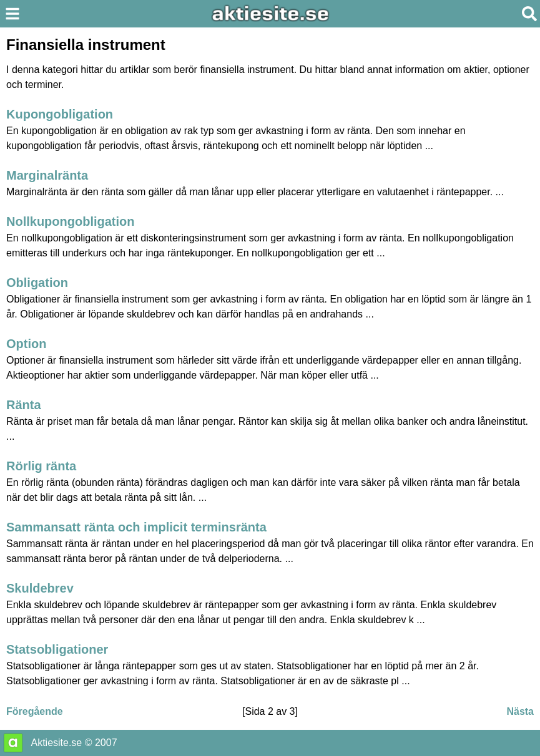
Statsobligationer (57, 649)
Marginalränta (47, 175)
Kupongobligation (60, 114)
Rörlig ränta (41, 466)
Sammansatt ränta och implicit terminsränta (136, 527)
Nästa (520, 711)
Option (26, 344)
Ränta (24, 405)
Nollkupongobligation (71, 221)
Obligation (37, 283)
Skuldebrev (40, 588)
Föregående (35, 711)
